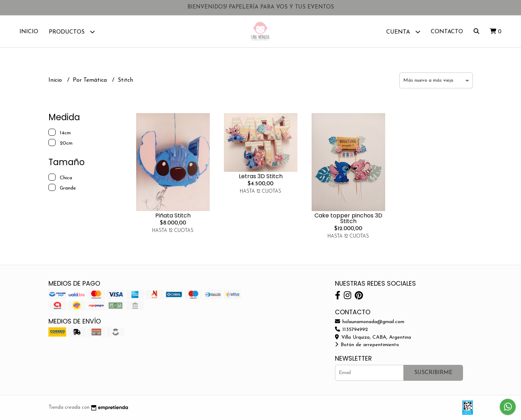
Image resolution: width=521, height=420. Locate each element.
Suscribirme (433, 373)
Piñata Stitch (173, 215)
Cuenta (403, 32)
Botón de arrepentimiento (367, 345)
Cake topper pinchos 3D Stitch (348, 218)
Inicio (29, 32)
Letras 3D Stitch (261, 176)
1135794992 (351, 330)
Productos (72, 32)
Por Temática (91, 80)
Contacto (447, 32)
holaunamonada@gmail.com (370, 322)
